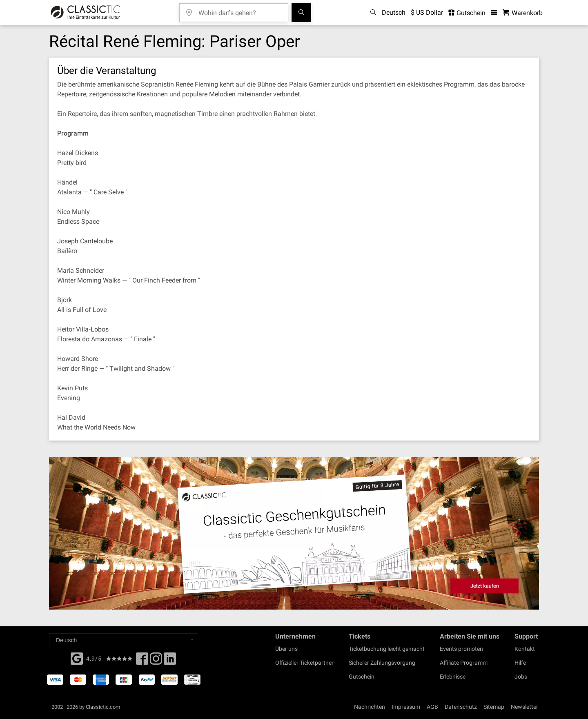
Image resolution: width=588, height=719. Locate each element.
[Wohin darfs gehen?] (240, 10)
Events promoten (461, 649)
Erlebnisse (453, 677)
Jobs (521, 677)
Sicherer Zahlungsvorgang (382, 663)
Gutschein (362, 677)
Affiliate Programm (464, 663)
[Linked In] (170, 661)
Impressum (406, 707)
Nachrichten (370, 707)
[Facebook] (77, 658)
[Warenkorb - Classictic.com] (523, 13)
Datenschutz (461, 707)
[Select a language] (123, 640)
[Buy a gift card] (294, 533)
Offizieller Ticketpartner (304, 663)
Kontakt (525, 649)
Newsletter (525, 707)
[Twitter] (156, 661)
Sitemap (494, 707)
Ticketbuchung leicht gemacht (387, 649)
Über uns (286, 649)
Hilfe (520, 663)
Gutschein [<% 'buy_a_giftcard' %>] (467, 13)
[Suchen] (301, 13)
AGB (432, 707)
